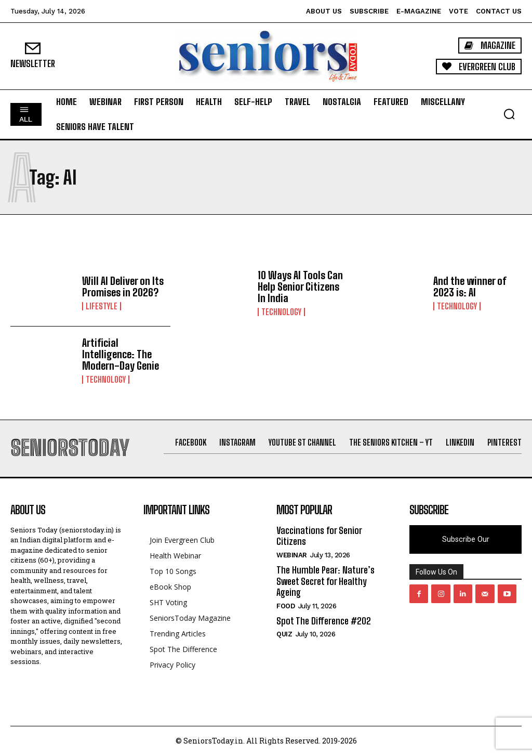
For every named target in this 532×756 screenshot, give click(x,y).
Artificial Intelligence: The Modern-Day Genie (121, 354)
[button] (509, 114)
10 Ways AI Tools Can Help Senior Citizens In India (300, 286)
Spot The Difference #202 (324, 621)
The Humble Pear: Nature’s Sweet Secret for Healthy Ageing (325, 581)
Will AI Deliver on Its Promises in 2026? (123, 286)
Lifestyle (102, 306)
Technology (281, 312)
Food (285, 606)
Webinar (292, 555)
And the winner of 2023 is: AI (470, 286)
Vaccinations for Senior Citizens (319, 536)
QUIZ (284, 634)
